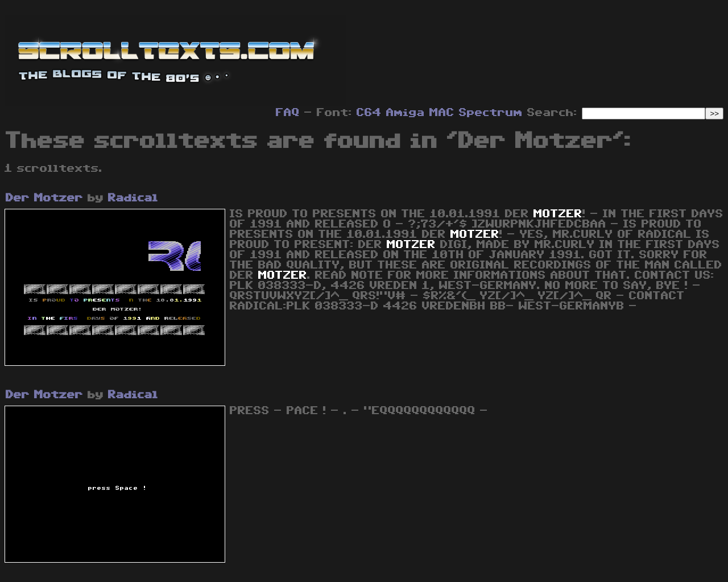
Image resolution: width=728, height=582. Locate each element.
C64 (369, 113)
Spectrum (491, 113)
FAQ (288, 113)
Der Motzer (44, 198)
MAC (442, 113)
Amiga (406, 113)
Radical (133, 198)
